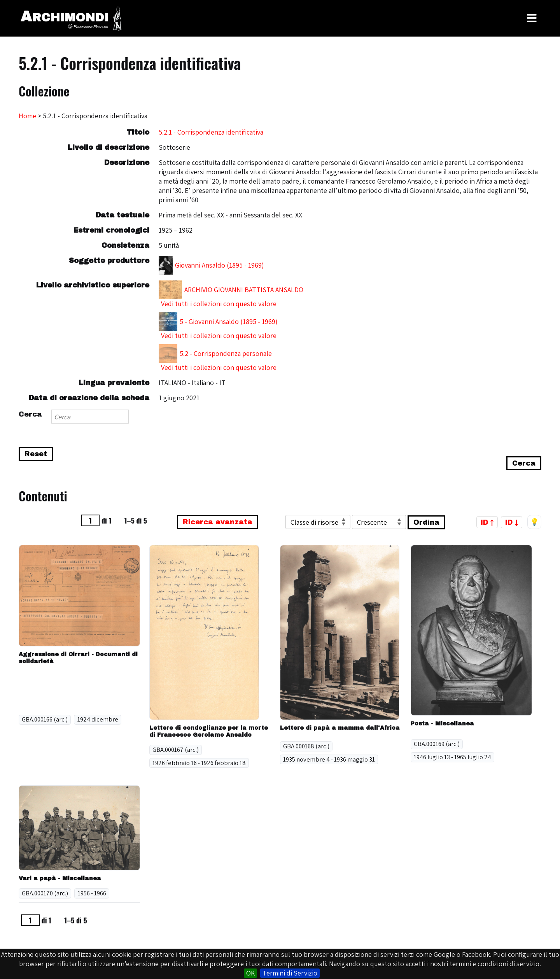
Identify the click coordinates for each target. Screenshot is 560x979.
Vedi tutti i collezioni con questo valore (219, 304)
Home (27, 116)
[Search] (90, 417)
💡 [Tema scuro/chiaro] (534, 522)
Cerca (30, 414)
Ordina (426, 522)
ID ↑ (487, 522)
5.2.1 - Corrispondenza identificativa (211, 132)
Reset (36, 454)
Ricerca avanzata (218, 522)
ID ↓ (512, 522)
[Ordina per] (318, 522)
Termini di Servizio (290, 973)
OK (250, 973)
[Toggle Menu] (532, 18)
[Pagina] (90, 520)
